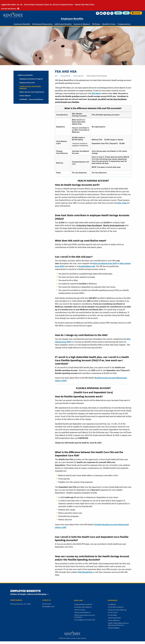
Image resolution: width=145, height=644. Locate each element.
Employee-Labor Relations (83, 607)
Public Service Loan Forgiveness (32, 92)
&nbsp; (31, 179)
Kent (56, 76)
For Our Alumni (113, 612)
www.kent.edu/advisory (9, 9)
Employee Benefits (72, 18)
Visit (126, 13)
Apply (118, 13)
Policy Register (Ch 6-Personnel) (85, 620)
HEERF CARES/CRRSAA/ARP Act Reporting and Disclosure (118, 624)
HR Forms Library (80, 610)
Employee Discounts (27, 82)
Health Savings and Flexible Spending (30, 87)
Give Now (136, 13)
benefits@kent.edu (48, 606)
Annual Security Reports (116, 607)
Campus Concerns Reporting (117, 610)
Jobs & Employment (114, 618)
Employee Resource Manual (83, 604)
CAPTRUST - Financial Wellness (31, 99)
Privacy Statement (114, 620)
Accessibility (112, 604)
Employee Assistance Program (31, 79)
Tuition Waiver (25, 96)
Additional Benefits (78, 76)
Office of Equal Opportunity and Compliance (85, 616)
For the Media (112, 615)
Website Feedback (114, 628)
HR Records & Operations (82, 612)
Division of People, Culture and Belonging (28, 594)
